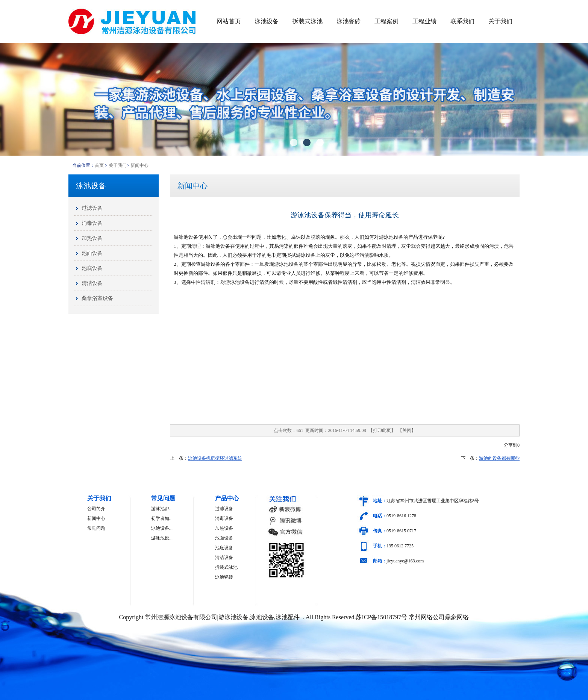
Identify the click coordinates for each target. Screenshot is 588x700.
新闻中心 (139, 165)
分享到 (511, 445)
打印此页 (382, 430)
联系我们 (462, 21)
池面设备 (224, 538)
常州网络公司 (427, 617)
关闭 (407, 430)
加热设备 (224, 528)
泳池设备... (162, 528)
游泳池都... (162, 509)
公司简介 (96, 509)
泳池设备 (267, 21)
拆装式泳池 (308, 21)
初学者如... (162, 518)
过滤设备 (224, 509)
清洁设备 (224, 558)
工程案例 (386, 21)
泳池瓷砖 (349, 21)
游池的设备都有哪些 (499, 458)
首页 (99, 165)
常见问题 (96, 528)
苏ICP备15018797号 (381, 617)
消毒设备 (224, 518)
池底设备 (224, 548)
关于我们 (500, 21)
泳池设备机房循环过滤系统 (215, 458)
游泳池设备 (186, 237)
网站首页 (229, 21)
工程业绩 (424, 21)
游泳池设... (162, 538)
